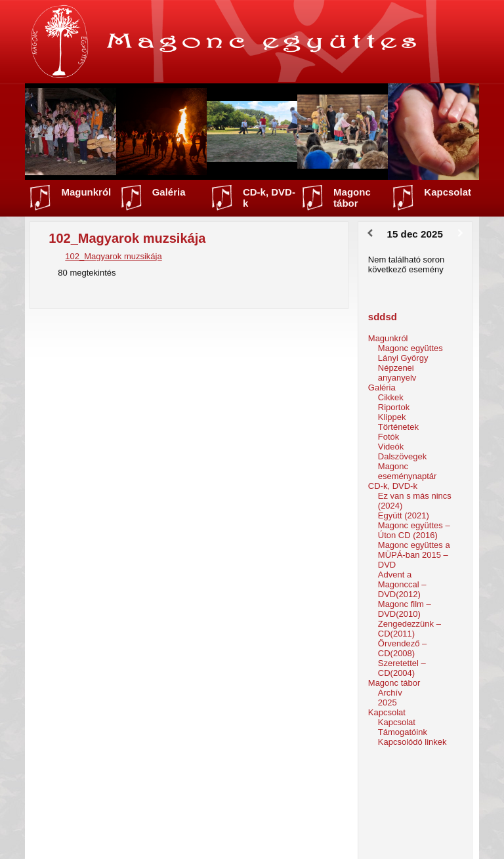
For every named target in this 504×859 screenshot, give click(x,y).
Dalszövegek (402, 456)
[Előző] (370, 234)
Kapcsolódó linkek (412, 742)
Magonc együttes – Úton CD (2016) (414, 530)
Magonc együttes (410, 348)
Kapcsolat (448, 192)
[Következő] (460, 234)
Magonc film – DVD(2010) (405, 609)
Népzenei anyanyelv (397, 373)
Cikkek (391, 397)
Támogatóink (403, 732)
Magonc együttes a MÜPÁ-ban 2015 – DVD (414, 555)
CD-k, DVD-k (269, 198)
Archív (390, 693)
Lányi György (403, 358)
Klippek (392, 417)
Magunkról (86, 192)
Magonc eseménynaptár (408, 471)
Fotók (389, 437)
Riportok (394, 407)
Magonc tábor (352, 198)
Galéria (169, 192)
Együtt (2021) (404, 515)
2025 (388, 702)
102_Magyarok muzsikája (113, 256)
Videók (391, 447)
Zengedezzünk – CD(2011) (409, 629)
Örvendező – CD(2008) (402, 648)
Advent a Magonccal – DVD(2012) (402, 584)
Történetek (398, 427)
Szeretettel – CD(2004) (402, 668)
